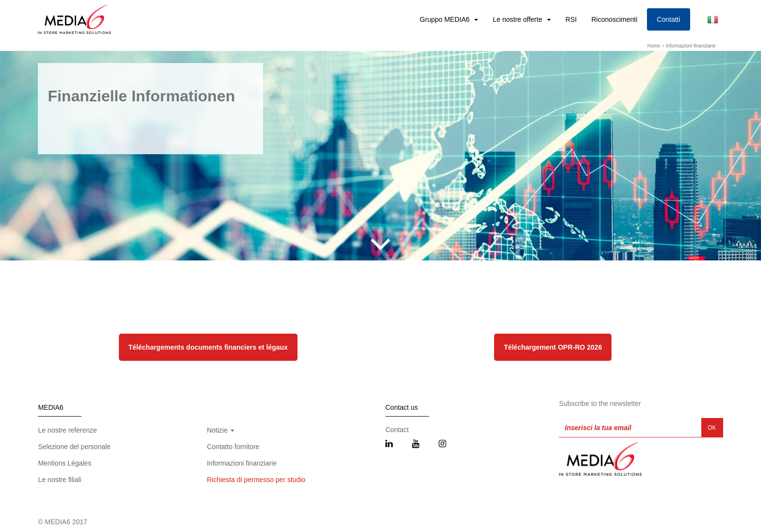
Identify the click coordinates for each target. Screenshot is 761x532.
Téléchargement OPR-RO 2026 (553, 347)
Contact (397, 430)
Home (654, 46)
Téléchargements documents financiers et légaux (208, 347)
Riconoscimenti (614, 19)
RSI (571, 19)
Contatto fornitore (233, 447)
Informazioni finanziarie (691, 46)
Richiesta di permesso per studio (256, 480)
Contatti (668, 19)
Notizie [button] (221, 430)
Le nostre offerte (518, 19)
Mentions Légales (65, 463)
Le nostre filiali (60, 480)
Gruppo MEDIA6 (446, 19)
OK (712, 428)
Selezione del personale (74, 447)
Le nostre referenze (67, 430)
